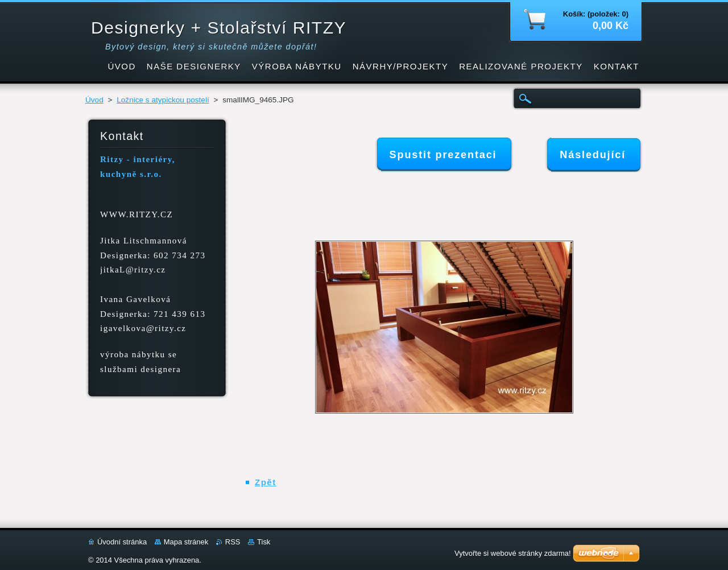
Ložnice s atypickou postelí (163, 100)
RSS (233, 542)
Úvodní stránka (122, 542)
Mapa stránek (186, 542)
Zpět (266, 482)
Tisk (264, 542)
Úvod (94, 100)
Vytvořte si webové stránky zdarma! (513, 553)
